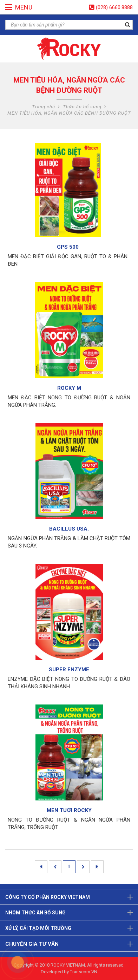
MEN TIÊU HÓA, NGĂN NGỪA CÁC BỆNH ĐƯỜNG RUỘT (69, 113)
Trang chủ (44, 107)
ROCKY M (69, 388)
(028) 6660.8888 (114, 7)
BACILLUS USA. (69, 529)
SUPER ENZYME (69, 670)
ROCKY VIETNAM (68, 965)
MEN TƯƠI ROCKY (69, 810)
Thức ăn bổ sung (82, 107)
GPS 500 (68, 247)
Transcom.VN (84, 972)
